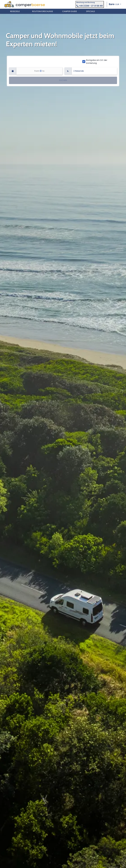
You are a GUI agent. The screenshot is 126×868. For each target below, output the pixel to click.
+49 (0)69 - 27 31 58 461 (90, 6)
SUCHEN (63, 80)
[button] (115, 4)
